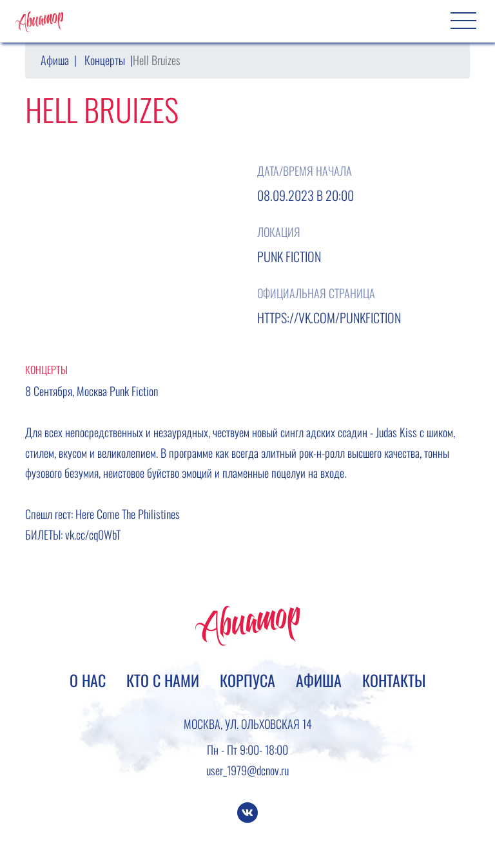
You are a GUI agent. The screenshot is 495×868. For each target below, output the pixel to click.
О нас (88, 680)
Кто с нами (163, 680)
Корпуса (247, 680)
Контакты (394, 680)
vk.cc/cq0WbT (93, 534)
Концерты (105, 60)
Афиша (55, 60)
